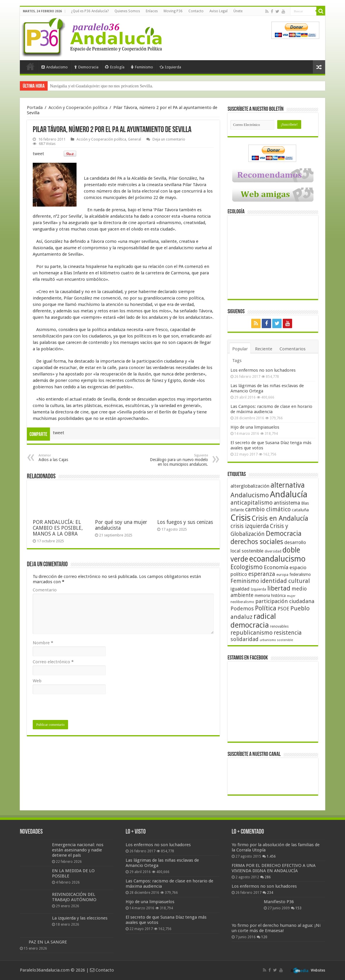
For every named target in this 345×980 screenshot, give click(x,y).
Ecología (115, 67)
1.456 (271, 856)
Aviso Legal (219, 11)
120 (264, 937)
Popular (240, 349)
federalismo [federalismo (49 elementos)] (300, 574)
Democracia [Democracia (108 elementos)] (284, 534)
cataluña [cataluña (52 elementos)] (300, 510)
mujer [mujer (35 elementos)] (291, 596)
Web (37, 681)
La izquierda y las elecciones (80, 918)
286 (268, 877)
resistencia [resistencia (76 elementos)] (288, 633)
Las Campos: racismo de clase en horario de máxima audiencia (271, 409)
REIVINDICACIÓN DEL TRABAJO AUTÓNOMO (74, 897)
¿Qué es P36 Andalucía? (90, 11)
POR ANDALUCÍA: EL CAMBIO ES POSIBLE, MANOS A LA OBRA (58, 528)
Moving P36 (173, 11)
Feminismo (142, 67)
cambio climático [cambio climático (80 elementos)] (268, 509)
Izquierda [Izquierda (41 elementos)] (258, 589)
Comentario (45, 590)
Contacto (196, 11)
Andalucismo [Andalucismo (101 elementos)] (250, 495)
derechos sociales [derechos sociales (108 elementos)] (257, 542)
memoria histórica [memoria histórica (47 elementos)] (270, 595)
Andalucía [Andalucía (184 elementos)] (289, 494)
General (135, 139)
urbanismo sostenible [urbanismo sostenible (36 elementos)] (276, 640)
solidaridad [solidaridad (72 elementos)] (245, 639)
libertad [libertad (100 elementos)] (279, 588)
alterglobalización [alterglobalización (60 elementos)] (250, 486)
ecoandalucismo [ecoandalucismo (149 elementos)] (277, 559)
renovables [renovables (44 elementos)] (279, 626)
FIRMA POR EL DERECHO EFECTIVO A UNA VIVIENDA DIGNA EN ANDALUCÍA (274, 868)
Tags (237, 361)
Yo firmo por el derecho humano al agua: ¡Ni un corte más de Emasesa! (276, 928)
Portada (30, 66)
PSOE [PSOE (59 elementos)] (283, 609)
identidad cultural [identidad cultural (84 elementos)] (285, 581)
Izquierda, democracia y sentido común (84, 86)
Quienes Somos (127, 11)
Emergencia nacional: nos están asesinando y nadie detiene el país (78, 850)
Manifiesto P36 (279, 902)
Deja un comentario (169, 139)
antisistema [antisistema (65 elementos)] (287, 503)
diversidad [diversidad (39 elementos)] (273, 551)
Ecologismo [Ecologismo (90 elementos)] (247, 567)
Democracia (86, 67)
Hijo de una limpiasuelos (255, 427)
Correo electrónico (53, 662)
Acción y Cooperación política (78, 108)
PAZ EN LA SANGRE (48, 942)
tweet (38, 154)
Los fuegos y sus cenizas (185, 522)
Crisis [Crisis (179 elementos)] (241, 518)
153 (298, 908)
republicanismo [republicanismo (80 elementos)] (252, 633)
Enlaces (152, 11)
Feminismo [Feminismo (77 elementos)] (245, 581)
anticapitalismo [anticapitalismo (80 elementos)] (252, 503)
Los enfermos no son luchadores (263, 370)
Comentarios (293, 349)
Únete (238, 11)
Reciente (264, 349)
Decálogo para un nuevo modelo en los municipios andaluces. (178, 460)
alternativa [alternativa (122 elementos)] (288, 485)
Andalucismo (55, 67)
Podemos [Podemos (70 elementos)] (242, 608)
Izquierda (170, 67)
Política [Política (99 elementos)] (266, 608)
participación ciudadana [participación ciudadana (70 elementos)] (285, 601)
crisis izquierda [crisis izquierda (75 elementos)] (250, 526)
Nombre (43, 643)
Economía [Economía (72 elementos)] (276, 567)
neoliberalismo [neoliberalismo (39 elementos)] (242, 602)
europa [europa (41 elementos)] (282, 575)
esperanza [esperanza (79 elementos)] (262, 574)
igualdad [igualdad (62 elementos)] (240, 589)
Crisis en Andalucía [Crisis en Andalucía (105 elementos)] (280, 518)
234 (270, 893)
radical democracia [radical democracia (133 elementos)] (253, 621)
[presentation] (77, 709)
